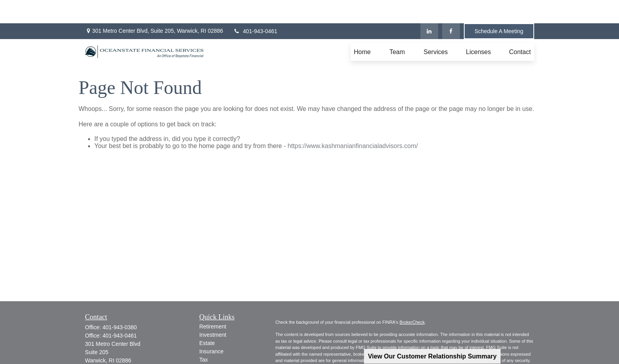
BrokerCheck (412, 299)
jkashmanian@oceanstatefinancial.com (133, 345)
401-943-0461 (255, 8)
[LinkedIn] (429, 8)
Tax (204, 336)
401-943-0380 (119, 304)
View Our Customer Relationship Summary (432, 356)
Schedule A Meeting (499, 8)
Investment (213, 311)
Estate (207, 320)
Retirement (213, 303)
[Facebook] (451, 8)
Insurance (211, 328)
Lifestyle (209, 353)
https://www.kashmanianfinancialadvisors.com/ (353, 123)
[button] (362, 29)
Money (208, 345)
